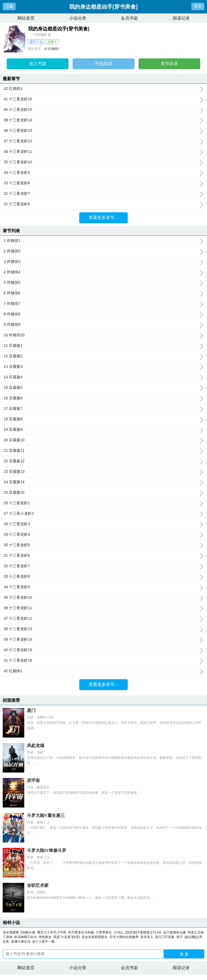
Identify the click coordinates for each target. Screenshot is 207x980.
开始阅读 (103, 64)
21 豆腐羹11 (103, 451)
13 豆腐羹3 (103, 367)
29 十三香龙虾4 (103, 535)
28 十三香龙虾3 (103, 524)
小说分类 (78, 18)
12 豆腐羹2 (103, 356)
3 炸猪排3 (103, 262)
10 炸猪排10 (103, 335)
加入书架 (38, 64)
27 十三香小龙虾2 (103, 514)
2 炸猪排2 (103, 251)
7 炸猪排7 (103, 304)
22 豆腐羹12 (103, 461)
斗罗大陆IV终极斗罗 (47, 850)
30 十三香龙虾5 (103, 545)
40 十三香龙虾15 (103, 110)
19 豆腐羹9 (103, 430)
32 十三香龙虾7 (103, 194)
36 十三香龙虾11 (103, 152)
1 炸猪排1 (103, 241)
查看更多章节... (103, 218)
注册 (9, 6)
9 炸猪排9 (103, 325)
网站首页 (26, 18)
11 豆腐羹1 (103, 346)
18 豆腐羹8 (103, 419)
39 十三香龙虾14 (103, 120)
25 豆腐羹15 (103, 493)
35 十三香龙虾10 (103, 162)
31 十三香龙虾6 (103, 204)
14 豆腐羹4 (103, 377)
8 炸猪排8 (103, 314)
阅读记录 (181, 18)
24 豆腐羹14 (103, 482)
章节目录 (169, 64)
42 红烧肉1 (52, 49)
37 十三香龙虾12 (103, 141)
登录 (198, 6)
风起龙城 (36, 745)
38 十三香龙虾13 (103, 131)
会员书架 (129, 18)
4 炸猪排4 (103, 272)
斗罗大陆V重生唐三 (46, 815)
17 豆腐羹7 (103, 409)
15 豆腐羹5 (103, 388)
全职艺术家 (38, 885)
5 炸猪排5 (103, 283)
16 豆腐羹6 (103, 398)
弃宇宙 (33, 780)
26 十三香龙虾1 (103, 503)
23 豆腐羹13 (103, 472)
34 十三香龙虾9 (103, 173)
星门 (31, 711)
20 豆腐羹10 (103, 440)
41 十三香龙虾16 (103, 99)
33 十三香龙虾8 (103, 183)
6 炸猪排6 (103, 293)
